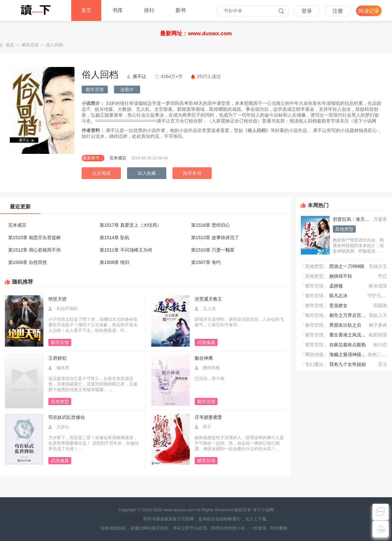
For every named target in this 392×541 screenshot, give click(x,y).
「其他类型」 (314, 266)
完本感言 (118, 158)
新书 (181, 10)
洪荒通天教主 (208, 299)
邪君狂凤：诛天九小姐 (356, 219)
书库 (118, 10)
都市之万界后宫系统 (350, 315)
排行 (149, 10)
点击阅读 (101, 173)
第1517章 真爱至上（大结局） (131, 225)
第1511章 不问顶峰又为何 (126, 250)
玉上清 (209, 309)
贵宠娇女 (338, 305)
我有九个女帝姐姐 (348, 364)
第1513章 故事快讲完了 (215, 238)
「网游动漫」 (314, 354)
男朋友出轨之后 (345, 325)
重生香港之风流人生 (350, 335)
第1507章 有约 (206, 262)
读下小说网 (132, 519)
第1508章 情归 (114, 262)
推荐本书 (192, 173)
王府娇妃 (57, 358)
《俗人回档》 (257, 130)
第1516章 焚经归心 (211, 225)
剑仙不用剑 (67, 309)
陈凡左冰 (338, 296)
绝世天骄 (57, 299)
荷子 (207, 427)
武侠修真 (206, 342)
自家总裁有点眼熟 (348, 345)
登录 (307, 11)
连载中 (127, 90)
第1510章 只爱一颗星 (213, 250)
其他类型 (344, 229)
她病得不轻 (341, 276)
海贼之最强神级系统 (350, 354)
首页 (86, 10)
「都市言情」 (314, 286)
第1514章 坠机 (114, 238)
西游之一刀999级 (347, 266)
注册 (338, 11)
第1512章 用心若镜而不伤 (34, 250)
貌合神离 (204, 358)
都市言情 (30, 45)
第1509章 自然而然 (28, 262)
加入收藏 (147, 173)
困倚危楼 (211, 368)
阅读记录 (369, 11)
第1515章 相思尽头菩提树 (34, 238)
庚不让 (139, 76)
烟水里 (63, 368)
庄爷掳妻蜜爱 (208, 417)
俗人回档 (55, 45)
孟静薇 (336, 286)
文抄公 (63, 427)
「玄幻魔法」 (314, 364)
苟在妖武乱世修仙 (67, 417)
